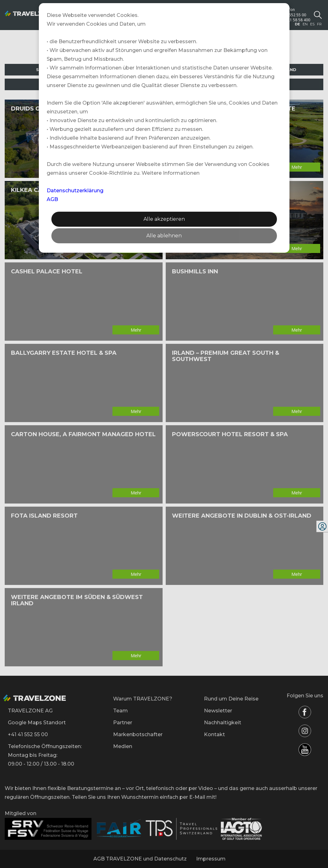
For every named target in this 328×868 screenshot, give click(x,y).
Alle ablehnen (164, 236)
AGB (52, 199)
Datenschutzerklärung (75, 191)
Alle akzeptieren (164, 219)
